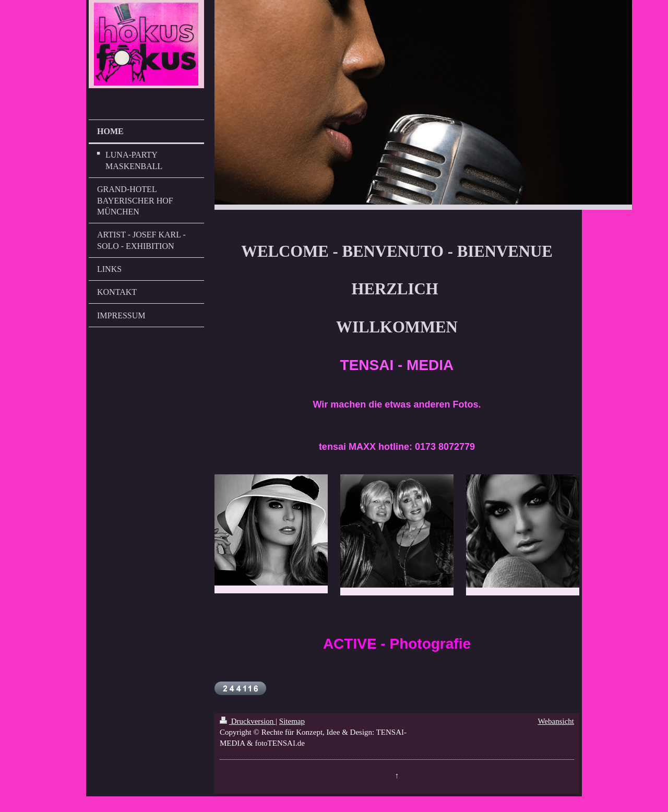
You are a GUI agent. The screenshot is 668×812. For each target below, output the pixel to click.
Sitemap (292, 721)
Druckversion (248, 721)
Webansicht (556, 721)
